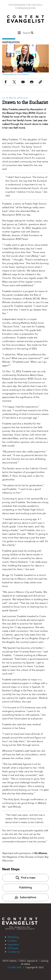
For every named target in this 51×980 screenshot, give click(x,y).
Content (12, 941)
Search (28, 33)
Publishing (26, 887)
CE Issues (13, 948)
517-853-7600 (14, 967)
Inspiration (11, 42)
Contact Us (14, 952)
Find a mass (26, 878)
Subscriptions (26, 897)
